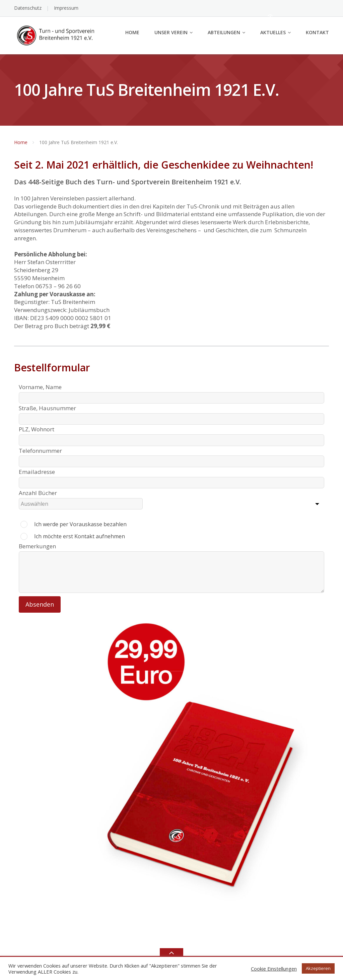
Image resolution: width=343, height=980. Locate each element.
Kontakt (317, 32)
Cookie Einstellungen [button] (274, 969)
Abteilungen (224, 32)
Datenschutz (28, 8)
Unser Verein (171, 32)
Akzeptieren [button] (318, 968)
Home (132, 32)
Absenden (40, 604)
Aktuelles (273, 32)
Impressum (66, 8)
